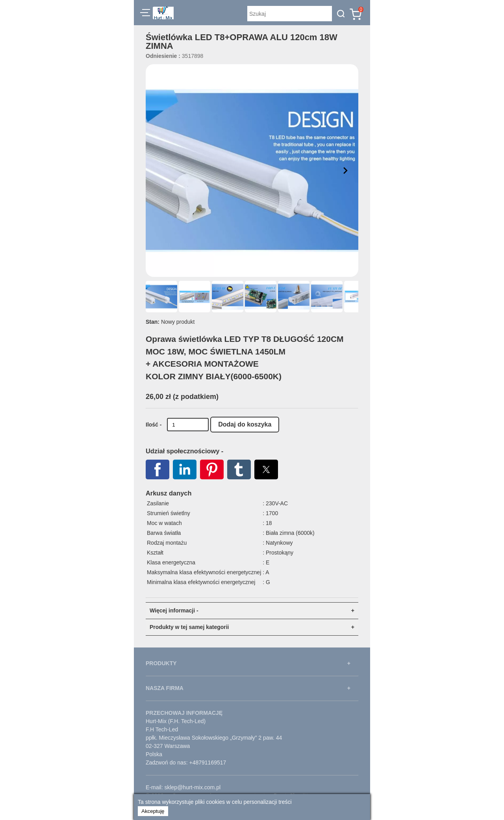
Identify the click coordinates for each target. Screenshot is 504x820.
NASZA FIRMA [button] (165, 688)
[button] (145, 14)
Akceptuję (153, 811)
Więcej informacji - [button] (174, 610)
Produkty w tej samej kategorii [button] (189, 627)
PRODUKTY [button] (161, 663)
